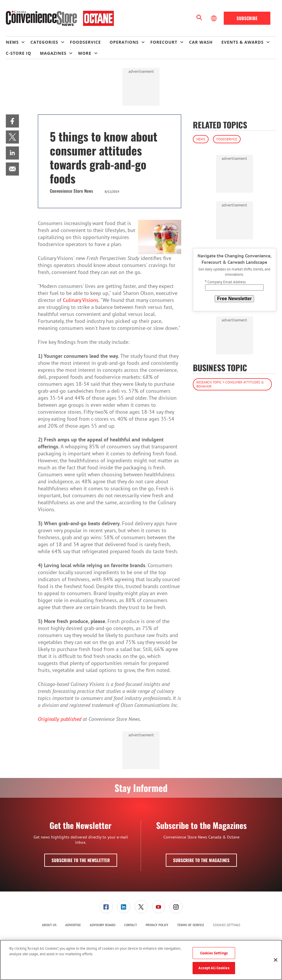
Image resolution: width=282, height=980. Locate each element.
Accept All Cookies (214, 968)
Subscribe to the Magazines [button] (201, 860)
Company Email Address (225, 282)
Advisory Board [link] (103, 925)
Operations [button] (124, 42)
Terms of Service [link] (191, 925)
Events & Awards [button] (243, 42)
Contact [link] (131, 925)
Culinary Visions (81, 300)
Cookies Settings (227, 925)
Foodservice (227, 139)
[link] (12, 121)
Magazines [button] (53, 53)
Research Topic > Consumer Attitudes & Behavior (230, 384)
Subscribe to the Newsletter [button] (81, 860)
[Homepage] (60, 18)
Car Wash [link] (201, 42)
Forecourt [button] (164, 42)
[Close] (276, 960)
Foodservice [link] (86, 42)
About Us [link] (49, 925)
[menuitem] (18, 42)
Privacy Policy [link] (157, 925)
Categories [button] (44, 42)
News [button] (12, 42)
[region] (141, 960)
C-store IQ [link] (18, 53)
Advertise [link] (73, 925)
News (201, 139)
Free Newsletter (234, 299)
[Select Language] (214, 18)
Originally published (60, 719)
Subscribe (247, 18)
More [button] (85, 53)
